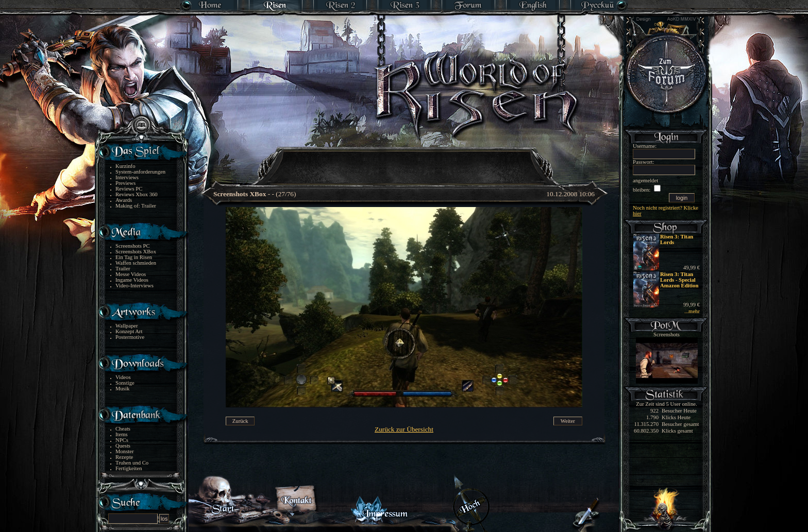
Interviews (127, 177)
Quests (123, 446)
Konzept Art (129, 331)
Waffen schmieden (136, 263)
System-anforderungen (140, 172)
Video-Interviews (134, 286)
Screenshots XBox (136, 252)
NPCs (122, 440)
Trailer (123, 269)
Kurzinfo (125, 166)
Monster (125, 451)
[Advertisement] (405, 160)
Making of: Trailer (136, 206)
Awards (124, 200)
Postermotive (130, 337)
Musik (122, 389)
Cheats (123, 429)
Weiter (568, 421)
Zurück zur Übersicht (404, 429)
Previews (125, 183)
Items (122, 434)
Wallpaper (127, 326)
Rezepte (124, 457)
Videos (123, 377)
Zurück (240, 421)
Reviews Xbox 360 (137, 194)
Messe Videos (131, 274)
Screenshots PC (133, 246)
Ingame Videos (132, 280)
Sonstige (125, 383)
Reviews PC (129, 189)
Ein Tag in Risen (134, 257)
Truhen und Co (132, 463)
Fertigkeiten (129, 468)
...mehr (692, 311)
